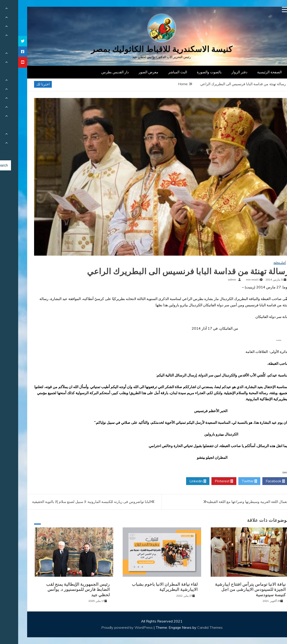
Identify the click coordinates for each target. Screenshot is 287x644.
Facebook (257, 481)
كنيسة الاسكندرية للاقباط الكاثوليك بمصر (144, 49)
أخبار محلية (262, 262)
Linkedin (180, 481)
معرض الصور (130, 72)
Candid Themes (192, 627)
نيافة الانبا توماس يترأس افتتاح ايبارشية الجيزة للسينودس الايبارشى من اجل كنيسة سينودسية (232, 590)
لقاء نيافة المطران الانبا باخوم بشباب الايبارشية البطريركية (147, 587)
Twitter (231, 481)
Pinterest (206, 481)
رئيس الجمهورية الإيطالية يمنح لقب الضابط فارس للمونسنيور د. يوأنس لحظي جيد (60, 590)
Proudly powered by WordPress (109, 627)
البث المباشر (159, 72)
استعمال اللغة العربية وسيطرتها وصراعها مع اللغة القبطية (231, 502)
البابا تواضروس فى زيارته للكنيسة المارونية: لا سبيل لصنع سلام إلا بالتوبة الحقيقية (73, 502)
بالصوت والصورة (191, 72)
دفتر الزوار (221, 72)
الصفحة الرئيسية (251, 72)
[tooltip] (4, 41)
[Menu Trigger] (266, 10)
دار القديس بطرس (97, 72)
